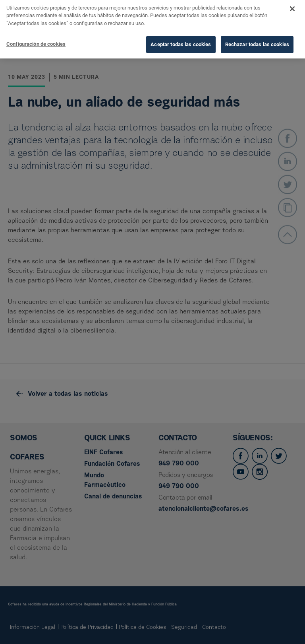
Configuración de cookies (36, 34)
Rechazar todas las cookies (257, 35)
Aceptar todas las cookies (181, 35)
